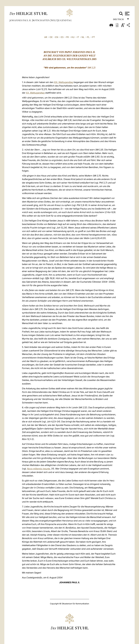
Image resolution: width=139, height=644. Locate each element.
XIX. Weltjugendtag (64, 82)
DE (51, 37)
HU (73, 37)
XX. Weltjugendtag (35, 93)
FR (67, 37)
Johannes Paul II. (21, 20)
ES (62, 37)
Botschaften (41, 20)
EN (57, 37)
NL (83, 37)
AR (46, 37)
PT (94, 37)
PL (88, 37)
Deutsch (119, 20)
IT (78, 37)
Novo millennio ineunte (39, 469)
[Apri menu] (127, 14)
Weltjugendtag (61, 20)
